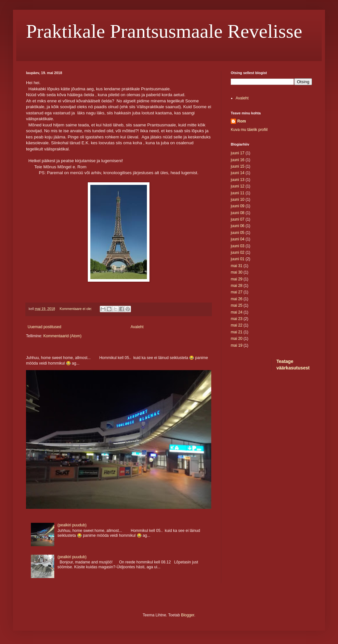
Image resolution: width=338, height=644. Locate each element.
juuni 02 (238, 252)
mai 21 (237, 332)
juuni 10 (238, 200)
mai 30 (237, 272)
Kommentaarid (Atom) (62, 336)
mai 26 (237, 299)
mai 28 (237, 286)
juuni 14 (238, 173)
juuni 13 (238, 180)
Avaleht (137, 327)
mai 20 (237, 339)
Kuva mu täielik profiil (249, 130)
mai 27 (237, 292)
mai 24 (237, 312)
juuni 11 (238, 193)
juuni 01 (238, 259)
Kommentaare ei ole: (76, 309)
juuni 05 (238, 233)
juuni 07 (238, 219)
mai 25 (237, 305)
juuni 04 (238, 239)
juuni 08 (238, 213)
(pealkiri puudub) (72, 525)
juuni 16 (238, 160)
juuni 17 (238, 153)
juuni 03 (238, 246)
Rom (242, 121)
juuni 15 (238, 166)
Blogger (188, 615)
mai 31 (237, 266)
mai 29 (237, 279)
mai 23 (237, 319)
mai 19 (237, 345)
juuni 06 (238, 226)
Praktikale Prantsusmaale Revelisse (164, 31)
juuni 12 (238, 186)
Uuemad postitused (44, 327)
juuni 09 (238, 206)
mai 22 (237, 325)
